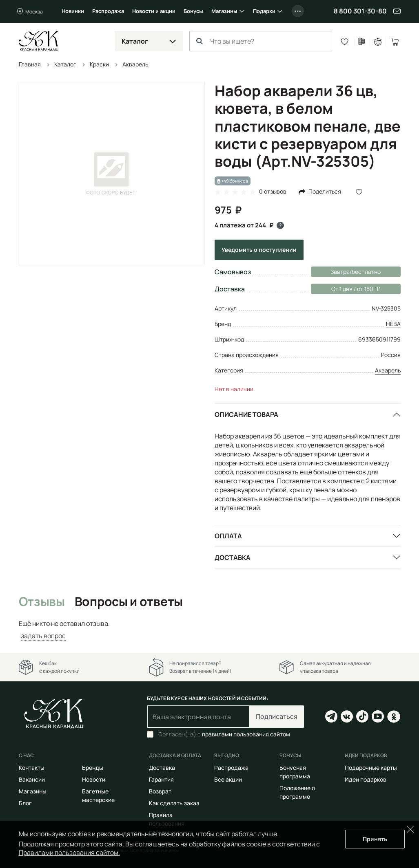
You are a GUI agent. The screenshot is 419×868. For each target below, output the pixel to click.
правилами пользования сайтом (246, 734)
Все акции (228, 779)
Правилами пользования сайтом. (69, 853)
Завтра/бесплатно (356, 272)
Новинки (73, 11)
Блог (25, 803)
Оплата (228, 536)
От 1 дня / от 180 (346, 289)
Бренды (93, 768)
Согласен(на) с (224, 734)
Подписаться (277, 716)
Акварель (388, 370)
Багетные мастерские (98, 795)
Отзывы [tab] (42, 602)
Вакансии (32, 779)
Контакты (32, 768)
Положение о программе (297, 792)
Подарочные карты (371, 768)
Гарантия (161, 779)
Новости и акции (154, 11)
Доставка (233, 557)
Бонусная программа (295, 772)
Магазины (224, 11)
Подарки (264, 11)
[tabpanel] (210, 630)
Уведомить (259, 250)
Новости (94, 779)
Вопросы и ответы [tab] (129, 602)
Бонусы (193, 11)
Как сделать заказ (174, 803)
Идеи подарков (366, 779)
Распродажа (108, 11)
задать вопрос (43, 636)
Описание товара (246, 414)
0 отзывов (273, 192)
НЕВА (393, 324)
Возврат (160, 791)
